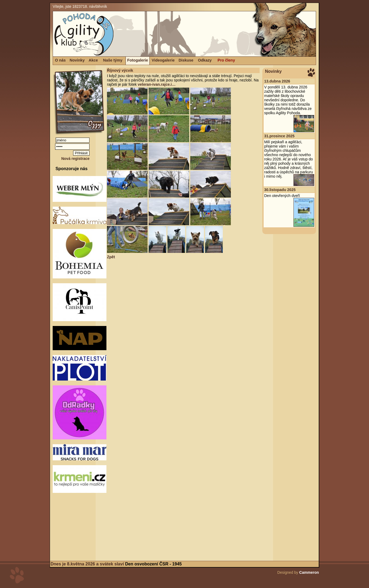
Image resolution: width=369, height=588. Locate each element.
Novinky (77, 60)
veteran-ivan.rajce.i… (157, 84)
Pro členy (226, 60)
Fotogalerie (138, 60)
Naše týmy (113, 60)
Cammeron (309, 572)
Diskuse (186, 60)
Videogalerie (163, 60)
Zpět (111, 257)
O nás (60, 60)
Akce (93, 60)
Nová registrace (75, 159)
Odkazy (205, 60)
